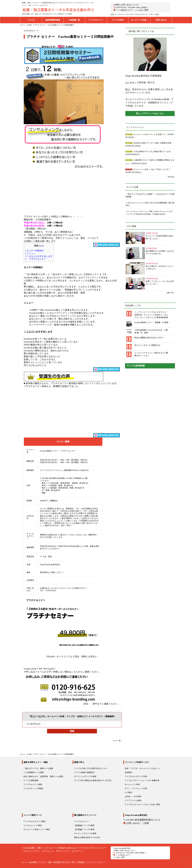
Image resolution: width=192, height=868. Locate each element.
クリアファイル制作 (133, 800)
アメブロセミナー (96, 20)
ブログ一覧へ (117, 741)
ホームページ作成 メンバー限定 (37, 829)
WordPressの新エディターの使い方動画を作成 (152, 143)
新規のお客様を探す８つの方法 (87, 837)
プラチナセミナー (36, 259)
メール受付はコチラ (124, 10)
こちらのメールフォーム (59, 588)
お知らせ (129, 134)
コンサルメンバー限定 (33, 825)
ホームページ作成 (139, 20)
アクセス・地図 (45, 862)
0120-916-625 (121, 7)
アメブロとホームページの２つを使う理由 (142, 805)
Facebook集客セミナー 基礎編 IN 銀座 (151, 322)
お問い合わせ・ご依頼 (138, 823)
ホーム (25, 862)
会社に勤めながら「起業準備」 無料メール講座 (43, 776)
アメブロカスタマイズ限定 (35, 821)
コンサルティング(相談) (33, 788)
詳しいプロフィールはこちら (150, 113)
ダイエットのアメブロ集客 (85, 776)
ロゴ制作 (128, 792)
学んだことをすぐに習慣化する (147, 345)
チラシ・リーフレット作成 (136, 788)
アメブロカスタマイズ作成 (136, 776)
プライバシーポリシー (96, 862)
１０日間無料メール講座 (34, 772)
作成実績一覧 (74, 20)
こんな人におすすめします (39, 256)
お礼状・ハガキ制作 (133, 796)
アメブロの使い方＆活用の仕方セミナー (91, 768)
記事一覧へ (171, 293)
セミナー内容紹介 (35, 251)
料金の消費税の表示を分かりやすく (149, 338)
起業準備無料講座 (53, 20)
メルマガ (31, 20)
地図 (44, 493)
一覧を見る (171, 177)
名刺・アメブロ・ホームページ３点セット (142, 768)
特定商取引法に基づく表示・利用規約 (69, 862)
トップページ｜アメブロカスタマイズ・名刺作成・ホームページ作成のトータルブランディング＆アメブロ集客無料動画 (151, 315)
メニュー (30, 253)
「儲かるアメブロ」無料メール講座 (38, 768)
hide (41, 246)
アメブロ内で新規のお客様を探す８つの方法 (93, 780)
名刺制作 (128, 772)
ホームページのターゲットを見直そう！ (150, 134)
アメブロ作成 (118, 20)
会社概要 (33, 862)
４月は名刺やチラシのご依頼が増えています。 (153, 151)
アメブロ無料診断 (31, 780)
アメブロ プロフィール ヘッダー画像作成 (142, 780)
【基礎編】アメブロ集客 (84, 825)
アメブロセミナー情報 (33, 784)
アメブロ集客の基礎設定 (84, 772)
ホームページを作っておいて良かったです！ (152, 169)
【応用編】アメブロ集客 (84, 829)
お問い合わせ (161, 20)
